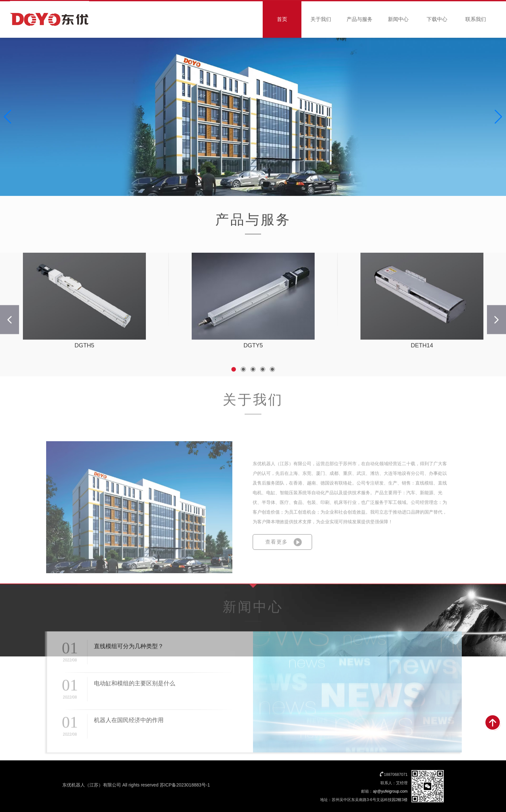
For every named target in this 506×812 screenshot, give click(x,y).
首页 (282, 19)
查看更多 (277, 552)
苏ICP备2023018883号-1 (185, 785)
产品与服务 (359, 19)
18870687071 (396, 775)
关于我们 (321, 19)
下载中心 (437, 19)
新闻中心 (398, 19)
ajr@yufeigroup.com (390, 791)
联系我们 (476, 19)
